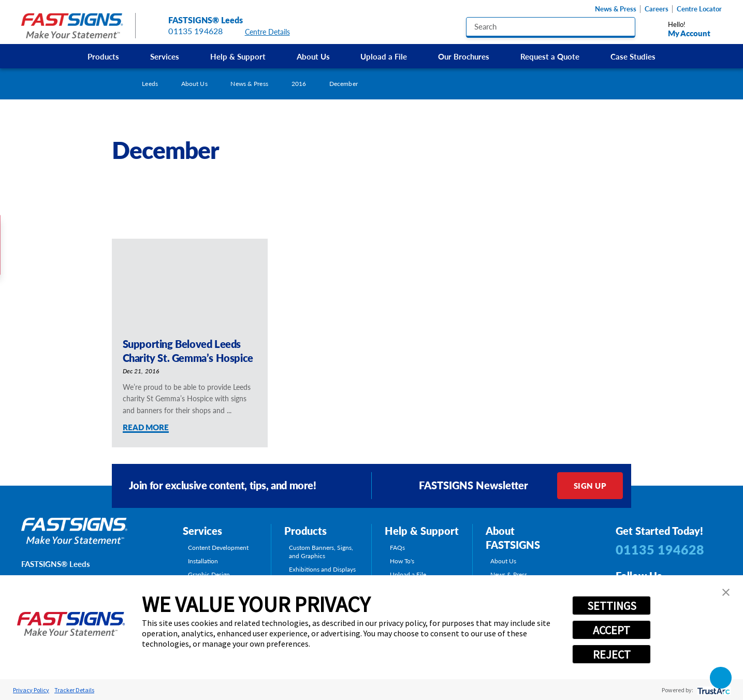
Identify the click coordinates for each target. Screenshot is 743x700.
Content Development (218, 548)
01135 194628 (195, 31)
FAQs (397, 548)
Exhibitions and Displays (322, 569)
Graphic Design (209, 574)
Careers (657, 9)
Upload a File (384, 56)
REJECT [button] (612, 654)
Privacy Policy (31, 690)
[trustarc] (713, 690)
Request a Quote (550, 56)
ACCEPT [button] (611, 630)
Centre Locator (699, 9)
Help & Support (238, 56)
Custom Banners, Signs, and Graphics (321, 552)
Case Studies (633, 56)
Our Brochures (464, 56)
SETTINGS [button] (612, 606)
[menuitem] (104, 56)
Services (165, 56)
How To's (402, 561)
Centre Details (272, 32)
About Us (313, 56)
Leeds (150, 83)
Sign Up (590, 485)
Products (103, 56)
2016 (299, 83)
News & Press (616, 9)
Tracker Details (74, 690)
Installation (203, 561)
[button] (726, 592)
